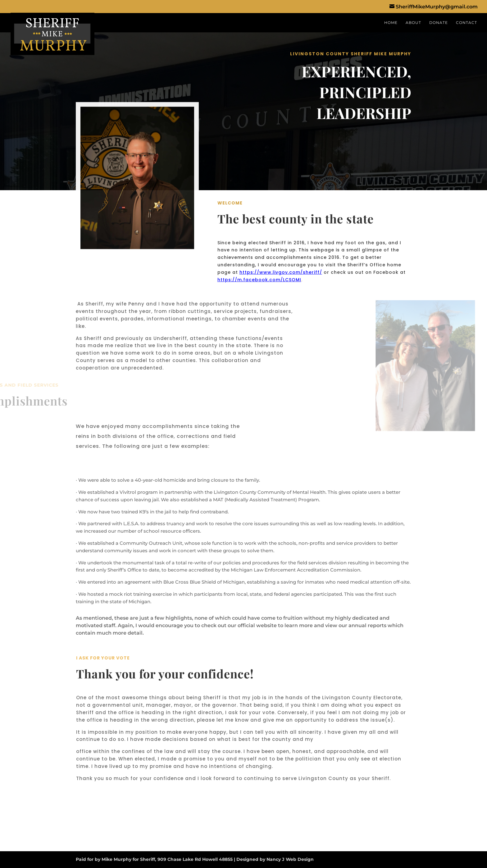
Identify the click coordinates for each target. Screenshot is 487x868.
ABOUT (413, 23)
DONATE (439, 23)
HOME (391, 23)
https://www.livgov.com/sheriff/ (281, 272)
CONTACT (467, 23)
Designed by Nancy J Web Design (275, 859)
